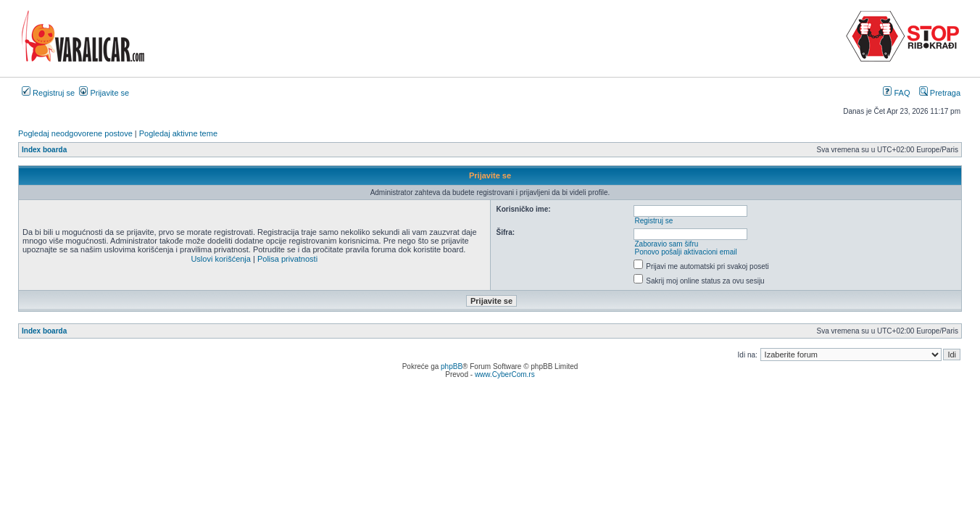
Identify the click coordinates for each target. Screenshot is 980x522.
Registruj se (48, 93)
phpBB (452, 366)
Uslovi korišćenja (221, 259)
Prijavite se (104, 93)
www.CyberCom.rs (505, 374)
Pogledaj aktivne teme (178, 133)
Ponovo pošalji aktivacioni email (685, 252)
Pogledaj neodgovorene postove (75, 133)
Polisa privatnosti (287, 259)
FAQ (896, 93)
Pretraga (940, 93)
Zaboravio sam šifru (666, 244)
